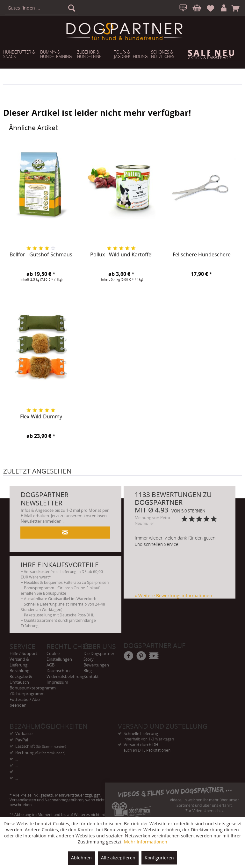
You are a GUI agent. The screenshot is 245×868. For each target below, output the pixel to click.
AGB (50, 665)
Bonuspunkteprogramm (28, 688)
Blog (88, 671)
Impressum (57, 682)
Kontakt (91, 676)
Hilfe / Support (23, 653)
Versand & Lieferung (19, 662)
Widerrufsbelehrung (65, 676)
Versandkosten (23, 800)
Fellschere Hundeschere (202, 255)
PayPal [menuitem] (22, 740)
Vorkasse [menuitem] (24, 733)
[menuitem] (42, 8)
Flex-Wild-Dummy (41, 417)
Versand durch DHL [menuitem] (172, 745)
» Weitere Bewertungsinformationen (173, 596)
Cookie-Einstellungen (59, 656)
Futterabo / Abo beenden (25, 702)
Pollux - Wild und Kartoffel (121, 255)
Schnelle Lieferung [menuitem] (172, 734)
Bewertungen (96, 665)
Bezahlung (19, 671)
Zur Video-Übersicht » (205, 811)
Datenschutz (58, 671)
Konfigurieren (159, 858)
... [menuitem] (17, 759)
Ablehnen (81, 858)
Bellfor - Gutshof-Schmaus (41, 255)
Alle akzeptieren (118, 858)
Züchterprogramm (27, 694)
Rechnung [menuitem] (40, 753)
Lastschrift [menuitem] (41, 746)
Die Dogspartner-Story (100, 656)
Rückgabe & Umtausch (21, 679)
